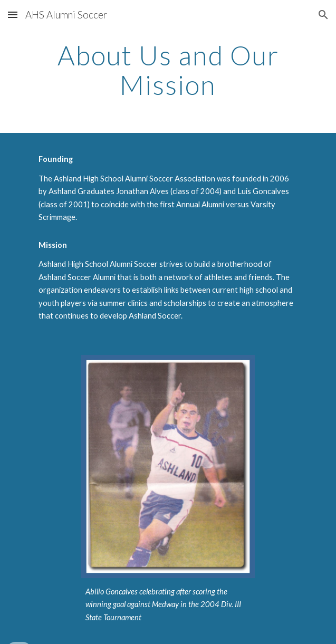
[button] (13, 15)
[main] (168, 70)
